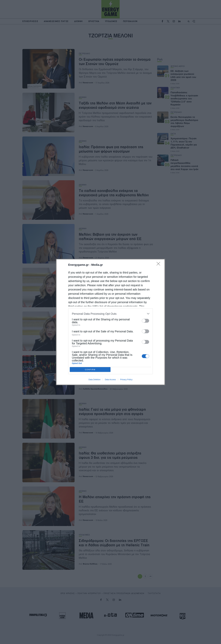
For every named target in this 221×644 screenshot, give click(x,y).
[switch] (145, 321)
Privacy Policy (126, 380)
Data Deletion (95, 380)
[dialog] (111, 322)
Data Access (110, 380)
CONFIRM (90, 370)
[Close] (159, 265)
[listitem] (111, 314)
